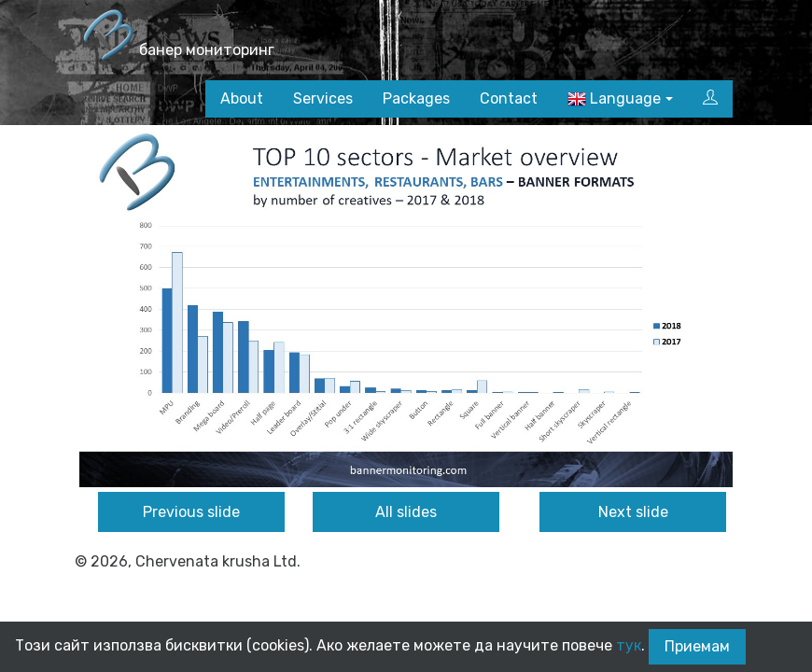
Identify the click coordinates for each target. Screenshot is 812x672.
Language (614, 99)
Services (323, 98)
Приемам (697, 646)
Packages (416, 98)
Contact (509, 98)
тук (629, 645)
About (242, 98)
